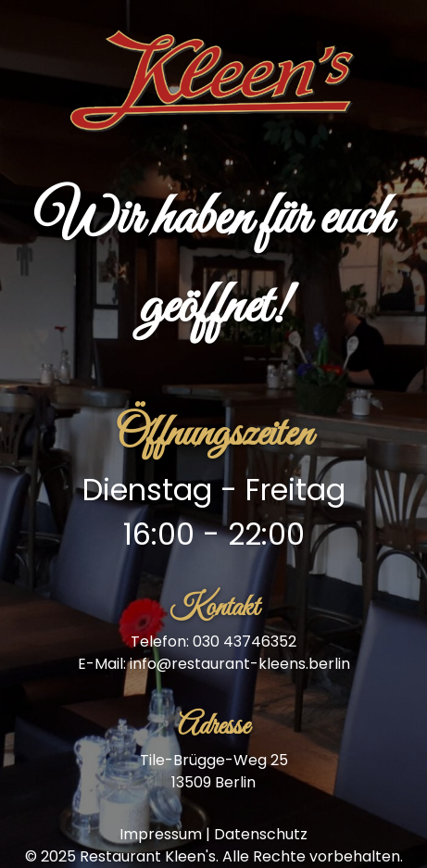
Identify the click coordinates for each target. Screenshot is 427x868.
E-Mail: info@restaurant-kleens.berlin (214, 664)
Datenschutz (261, 834)
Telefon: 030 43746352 (213, 642)
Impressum (161, 834)
